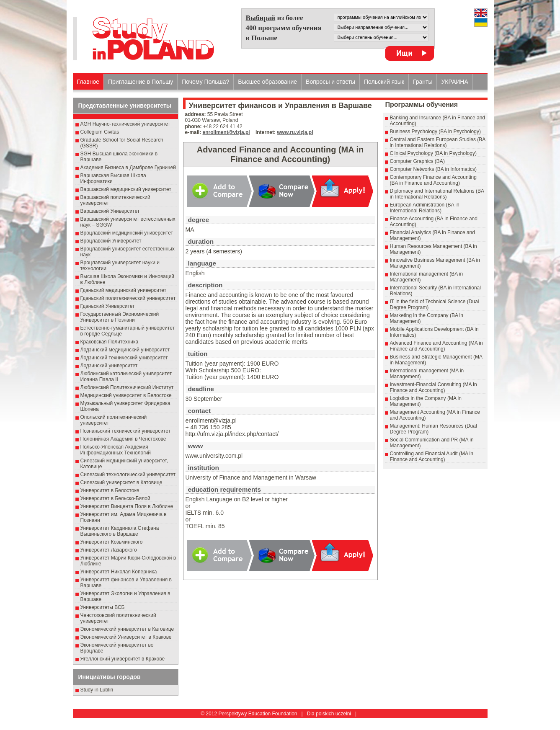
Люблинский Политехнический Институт (127, 387)
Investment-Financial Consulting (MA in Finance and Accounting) (434, 387)
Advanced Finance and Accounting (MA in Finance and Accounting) (436, 346)
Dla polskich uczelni (329, 714)
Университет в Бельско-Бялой (115, 498)
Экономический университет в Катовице (127, 629)
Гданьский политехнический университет (128, 298)
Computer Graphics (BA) (417, 161)
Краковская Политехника (110, 342)
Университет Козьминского (112, 542)
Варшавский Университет (110, 211)
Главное (88, 82)
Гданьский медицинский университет (124, 290)
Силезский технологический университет (128, 475)
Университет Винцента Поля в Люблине (127, 506)
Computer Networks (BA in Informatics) (433, 169)
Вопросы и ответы (330, 82)
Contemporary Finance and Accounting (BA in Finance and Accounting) (433, 180)
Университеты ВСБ (103, 607)
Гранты (423, 82)
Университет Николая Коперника (119, 572)
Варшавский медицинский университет (126, 189)
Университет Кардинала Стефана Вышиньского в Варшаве (120, 531)
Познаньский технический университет (126, 431)
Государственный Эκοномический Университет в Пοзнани (120, 317)
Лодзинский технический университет (124, 358)
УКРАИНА (454, 82)
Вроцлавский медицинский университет (127, 233)
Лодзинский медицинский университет (125, 350)
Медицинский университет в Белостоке (126, 395)
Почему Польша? (205, 82)
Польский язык (384, 82)
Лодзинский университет (109, 366)
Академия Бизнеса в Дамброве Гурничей (128, 168)
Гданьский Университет (108, 306)
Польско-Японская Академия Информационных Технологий (116, 450)
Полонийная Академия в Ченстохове (123, 439)
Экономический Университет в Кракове (126, 637)
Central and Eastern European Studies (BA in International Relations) (438, 142)
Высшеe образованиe (267, 82)
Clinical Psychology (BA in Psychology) (433, 153)
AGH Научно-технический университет (125, 124)
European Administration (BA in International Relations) (425, 208)
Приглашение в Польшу (141, 82)
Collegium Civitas (100, 132)
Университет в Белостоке (110, 490)
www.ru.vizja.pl (295, 132)
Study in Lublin (97, 690)
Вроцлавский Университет (111, 241)
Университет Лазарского (109, 550)
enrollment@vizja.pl (226, 132)
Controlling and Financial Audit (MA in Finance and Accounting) (432, 457)
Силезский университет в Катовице (121, 482)
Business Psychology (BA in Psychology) (435, 132)
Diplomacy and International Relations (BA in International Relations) (437, 194)
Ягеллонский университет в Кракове (123, 659)
